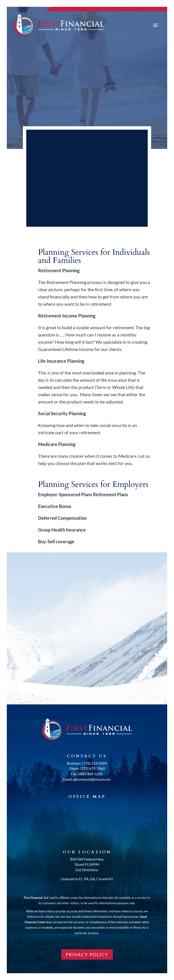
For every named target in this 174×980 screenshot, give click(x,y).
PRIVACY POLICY (87, 954)
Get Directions (87, 870)
